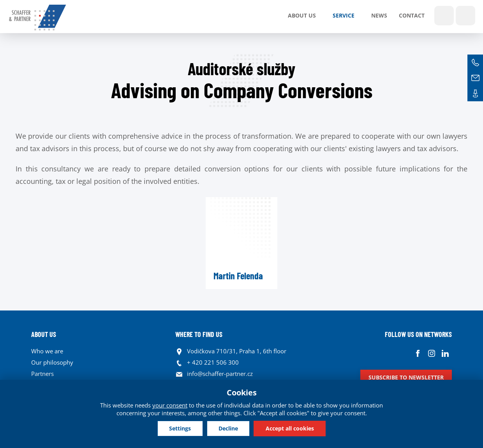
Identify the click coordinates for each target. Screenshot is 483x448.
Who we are (47, 351)
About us (302, 15)
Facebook (418, 353)
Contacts (475, 93)
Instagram (431, 353)
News (379, 15)
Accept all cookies (290, 428)
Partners (42, 374)
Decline (228, 428)
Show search (444, 16)
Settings (180, 428)
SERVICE (344, 15)
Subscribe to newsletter (406, 377)
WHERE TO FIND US (199, 334)
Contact (412, 15)
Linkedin (445, 353)
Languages (465, 16)
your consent (170, 405)
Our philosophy (52, 362)
